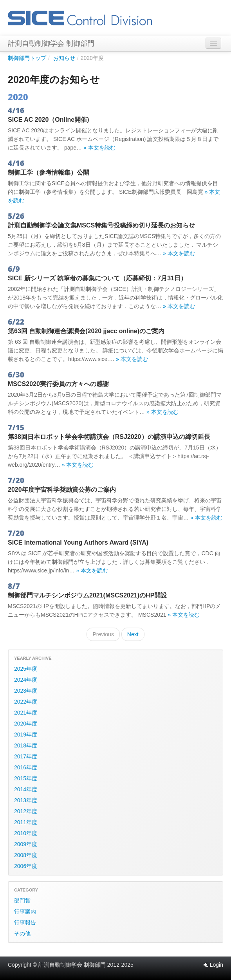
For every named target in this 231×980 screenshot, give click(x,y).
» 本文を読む (99, 148)
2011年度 (26, 822)
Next (133, 634)
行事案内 (25, 911)
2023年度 (26, 691)
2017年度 (26, 756)
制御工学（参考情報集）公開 (49, 172)
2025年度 (26, 669)
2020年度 (26, 724)
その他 (22, 933)
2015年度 (26, 778)
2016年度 (26, 767)
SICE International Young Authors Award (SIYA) (78, 542)
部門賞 (22, 901)
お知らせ (64, 58)
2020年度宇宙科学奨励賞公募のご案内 (62, 490)
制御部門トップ (27, 58)
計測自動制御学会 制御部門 (51, 43)
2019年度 (26, 735)
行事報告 (25, 922)
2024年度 (26, 680)
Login (213, 965)
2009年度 (26, 844)
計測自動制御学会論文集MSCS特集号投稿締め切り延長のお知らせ (101, 225)
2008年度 (26, 855)
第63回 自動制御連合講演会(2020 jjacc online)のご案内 (86, 331)
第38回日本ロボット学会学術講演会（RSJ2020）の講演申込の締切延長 (109, 437)
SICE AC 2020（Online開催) (48, 120)
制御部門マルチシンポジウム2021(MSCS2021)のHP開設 (87, 595)
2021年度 (26, 713)
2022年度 (26, 702)
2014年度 (26, 789)
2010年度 (26, 833)
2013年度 (26, 800)
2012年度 (26, 811)
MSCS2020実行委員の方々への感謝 (58, 384)
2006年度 (26, 866)
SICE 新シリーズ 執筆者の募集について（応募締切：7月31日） (97, 278)
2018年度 (26, 745)
